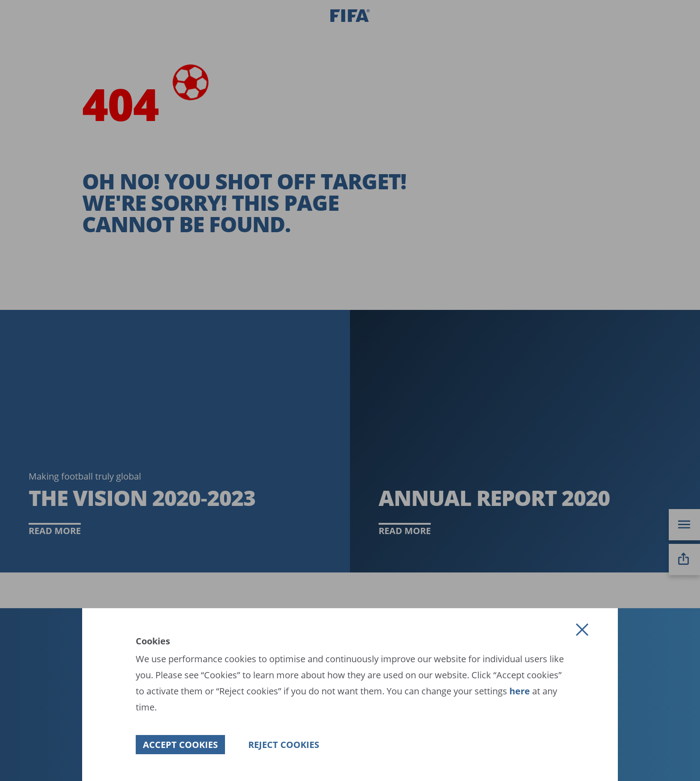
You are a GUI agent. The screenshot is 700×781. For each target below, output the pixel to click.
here (519, 691)
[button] (582, 630)
